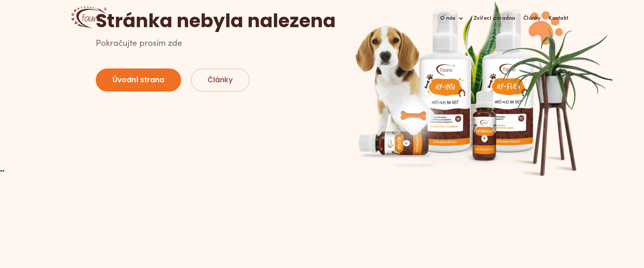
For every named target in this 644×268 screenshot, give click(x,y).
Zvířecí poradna (495, 17)
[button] (452, 17)
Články (532, 17)
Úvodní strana (138, 80)
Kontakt (558, 17)
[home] (89, 17)
